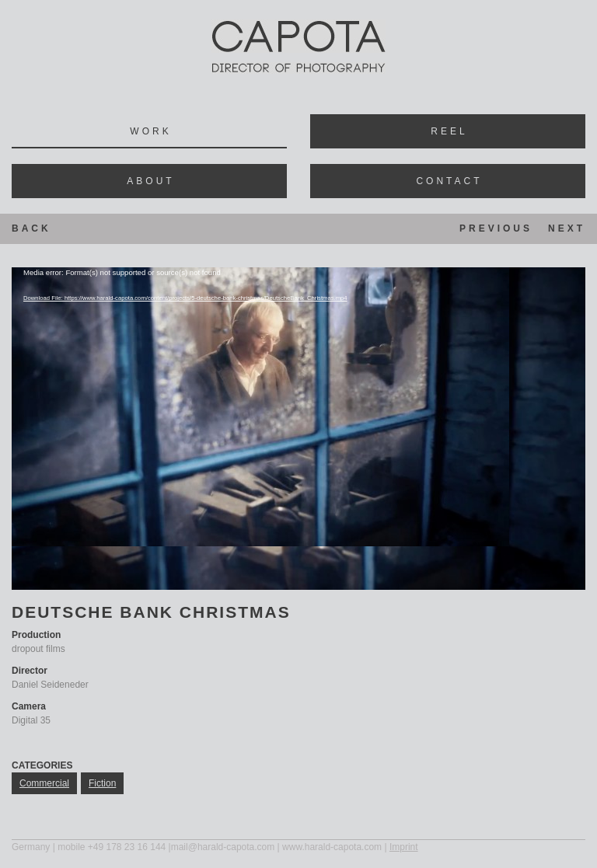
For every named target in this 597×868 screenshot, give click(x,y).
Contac (447, 181)
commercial (44, 783)
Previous (496, 228)
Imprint (404, 847)
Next (567, 228)
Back (31, 228)
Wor (149, 131)
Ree (447, 131)
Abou (149, 181)
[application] (298, 429)
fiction (102, 783)
